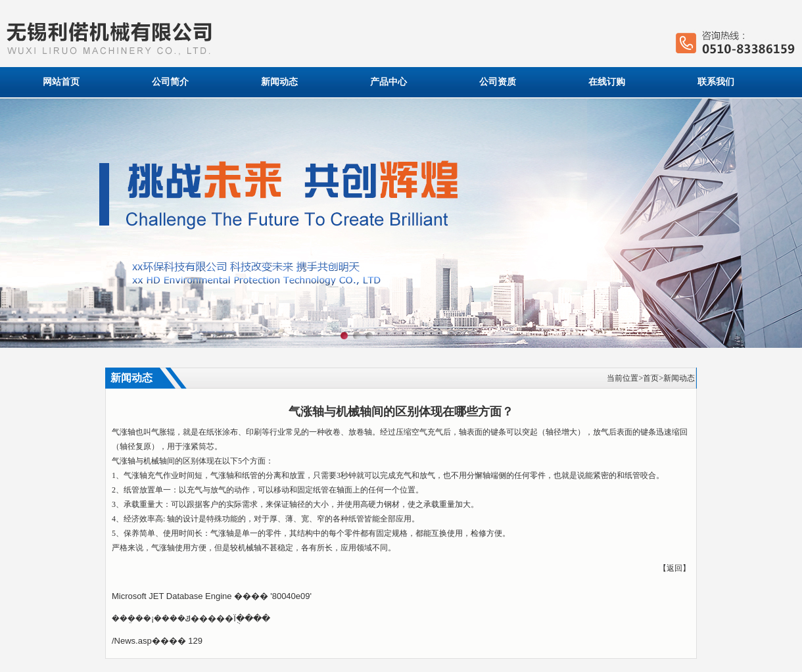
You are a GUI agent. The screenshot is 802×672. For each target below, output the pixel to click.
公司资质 (498, 82)
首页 (651, 378)
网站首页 (61, 82)
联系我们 (716, 82)
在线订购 (607, 82)
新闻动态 (279, 82)
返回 (674, 568)
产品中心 (389, 82)
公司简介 (170, 82)
